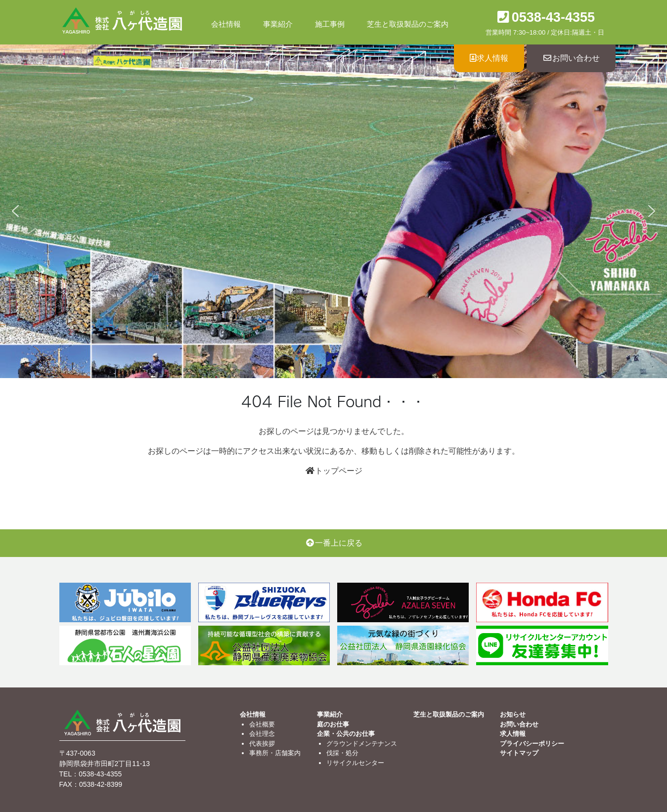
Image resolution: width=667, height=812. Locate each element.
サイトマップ (519, 753)
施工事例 (330, 24)
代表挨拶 (262, 744)
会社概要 (262, 724)
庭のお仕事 (333, 724)
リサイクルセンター (355, 763)
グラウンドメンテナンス (362, 744)
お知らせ (513, 714)
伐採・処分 (342, 753)
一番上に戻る (334, 543)
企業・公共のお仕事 (346, 734)
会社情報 (226, 24)
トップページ (334, 471)
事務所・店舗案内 (275, 753)
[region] (333, 211)
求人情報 (489, 58)
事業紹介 (278, 24)
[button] (15, 211)
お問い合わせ (571, 58)
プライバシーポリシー (532, 744)
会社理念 (262, 734)
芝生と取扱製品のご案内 (408, 24)
